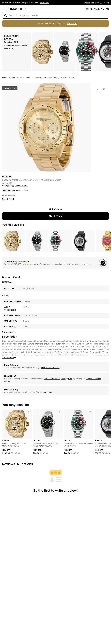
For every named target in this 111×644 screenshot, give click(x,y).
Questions (25, 464)
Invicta (9, 39)
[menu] (4, 9)
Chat (70, 379)
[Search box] (55, 15)
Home (4, 78)
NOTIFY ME (55, 216)
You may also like (13, 225)
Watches (12, 78)
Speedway (28, 78)
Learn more (86, 264)
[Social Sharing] (98, 89)
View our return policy (51, 368)
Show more (9, 358)
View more (9, 49)
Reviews (9, 464)
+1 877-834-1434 (52, 379)
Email (63, 379)
